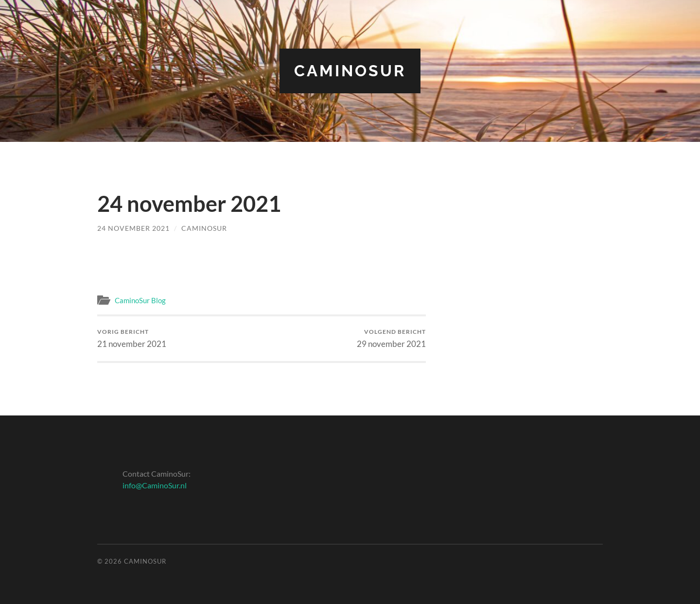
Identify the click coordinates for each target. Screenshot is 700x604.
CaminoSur (350, 71)
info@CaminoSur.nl (155, 485)
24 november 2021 (133, 228)
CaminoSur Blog (140, 300)
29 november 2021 (391, 338)
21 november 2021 (132, 338)
